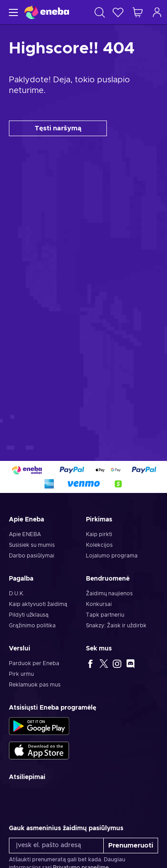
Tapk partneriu (105, 615)
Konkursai (99, 604)
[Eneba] (47, 12)
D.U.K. (17, 593)
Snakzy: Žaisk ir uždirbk (116, 626)
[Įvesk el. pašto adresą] (56, 846)
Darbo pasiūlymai (32, 556)
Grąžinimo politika (32, 626)
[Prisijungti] (157, 12)
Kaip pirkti (99, 534)
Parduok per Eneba (34, 663)
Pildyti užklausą (29, 615)
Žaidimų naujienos (109, 593)
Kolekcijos (99, 545)
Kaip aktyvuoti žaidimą (38, 604)
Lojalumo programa (112, 556)
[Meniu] (12, 12)
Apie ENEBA (25, 534)
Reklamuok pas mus (35, 685)
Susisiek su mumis (32, 545)
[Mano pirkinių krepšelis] (138, 12)
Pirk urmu (21, 674)
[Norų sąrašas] (118, 12)
